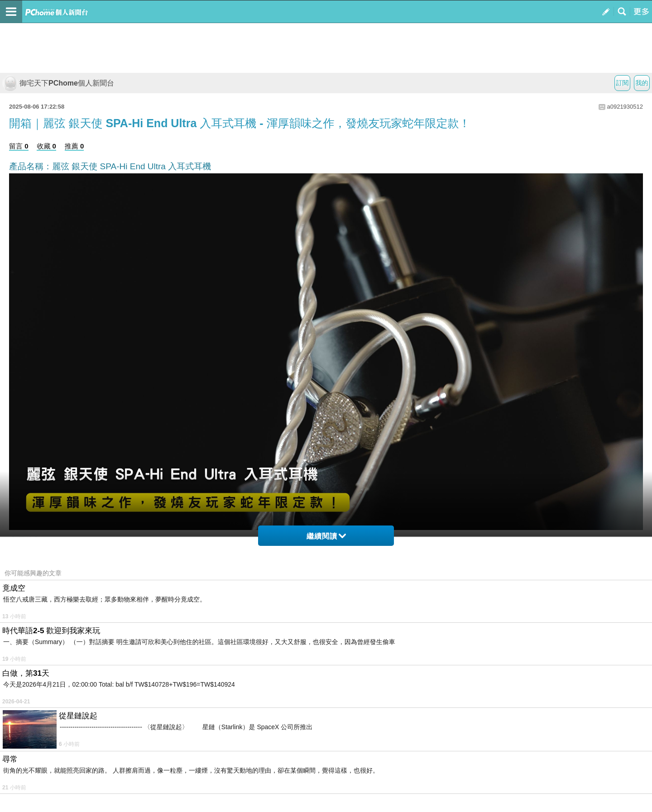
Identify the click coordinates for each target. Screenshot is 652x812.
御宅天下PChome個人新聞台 (58, 83)
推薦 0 (74, 146)
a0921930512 (625, 107)
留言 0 (19, 146)
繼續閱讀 (326, 536)
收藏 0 (46, 146)
